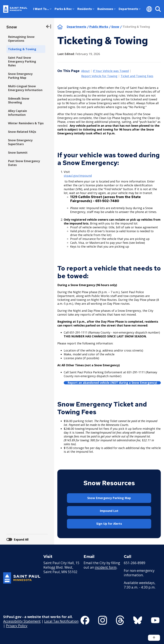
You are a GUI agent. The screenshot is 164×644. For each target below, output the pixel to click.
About (85, 71)
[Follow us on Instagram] (103, 620)
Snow (12, 27)
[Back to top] (154, 638)
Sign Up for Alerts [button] (109, 524)
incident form (106, 567)
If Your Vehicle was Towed (111, 71)
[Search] (158, 9)
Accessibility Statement (22, 621)
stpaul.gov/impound (78, 176)
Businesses (106, 9)
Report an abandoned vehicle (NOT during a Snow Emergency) (112, 383)
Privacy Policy (17, 626)
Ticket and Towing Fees (137, 76)
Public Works (99, 27)
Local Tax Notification (61, 621)
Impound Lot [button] (109, 511)
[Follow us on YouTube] (155, 620)
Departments (130, 9)
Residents (86, 9)
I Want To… (42, 9)
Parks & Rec (64, 9)
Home (60, 27)
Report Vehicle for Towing (99, 76)
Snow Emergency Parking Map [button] (109, 498)
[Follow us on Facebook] (85, 620)
